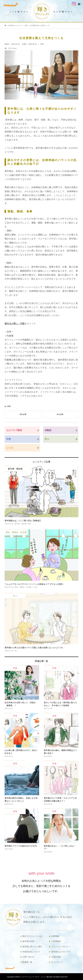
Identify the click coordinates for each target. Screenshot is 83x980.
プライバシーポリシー (61, 947)
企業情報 (55, 936)
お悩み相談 (56, 957)
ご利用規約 (56, 941)
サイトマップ (57, 962)
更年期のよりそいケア (61, 952)
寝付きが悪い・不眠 (15, 323)
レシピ (10, 448)
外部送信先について (31, 952)
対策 (9, 406)
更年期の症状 (28, 941)
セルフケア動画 (14, 430)
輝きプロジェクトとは (32, 936)
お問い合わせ (28, 957)
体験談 (48, 430)
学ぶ (47, 439)
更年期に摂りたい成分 (32, 947)
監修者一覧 (27, 962)
